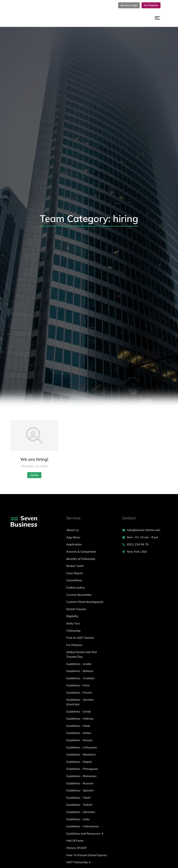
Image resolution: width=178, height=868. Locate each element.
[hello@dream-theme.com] (145, 530)
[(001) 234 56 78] (145, 544)
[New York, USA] (145, 552)
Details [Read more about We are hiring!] (34, 475)
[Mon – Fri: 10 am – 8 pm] (145, 537)
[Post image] (34, 435)
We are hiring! (34, 459)
